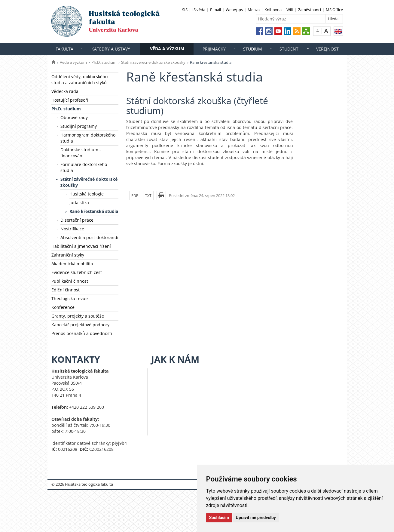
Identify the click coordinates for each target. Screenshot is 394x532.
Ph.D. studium (104, 62)
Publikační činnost (70, 281)
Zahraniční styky (68, 255)
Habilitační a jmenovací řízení (81, 246)
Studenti (290, 49)
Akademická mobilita (72, 264)
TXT (148, 196)
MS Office (334, 10)
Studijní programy (79, 126)
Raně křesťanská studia (94, 211)
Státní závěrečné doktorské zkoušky (153, 62)
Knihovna (273, 10)
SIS (185, 10)
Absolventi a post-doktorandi (89, 237)
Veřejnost (327, 49)
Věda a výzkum (167, 49)
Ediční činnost (66, 290)
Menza (254, 10)
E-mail (215, 10)
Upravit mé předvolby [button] (256, 518)
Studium (253, 49)
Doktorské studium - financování (81, 153)
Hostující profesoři (70, 100)
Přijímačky (214, 49)
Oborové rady (74, 117)
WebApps (234, 10)
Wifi (290, 10)
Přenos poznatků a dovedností (82, 333)
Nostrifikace (72, 229)
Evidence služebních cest (77, 272)
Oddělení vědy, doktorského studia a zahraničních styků (79, 80)
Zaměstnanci (310, 10)
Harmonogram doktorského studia (88, 138)
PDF (135, 196)
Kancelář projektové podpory (80, 325)
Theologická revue (70, 298)
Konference (63, 307)
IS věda (199, 10)
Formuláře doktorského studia (84, 167)
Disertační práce (77, 220)
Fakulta (64, 49)
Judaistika (79, 203)
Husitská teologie (87, 194)
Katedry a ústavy (111, 49)
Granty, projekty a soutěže (78, 316)
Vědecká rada (65, 91)
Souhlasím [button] (219, 518)
